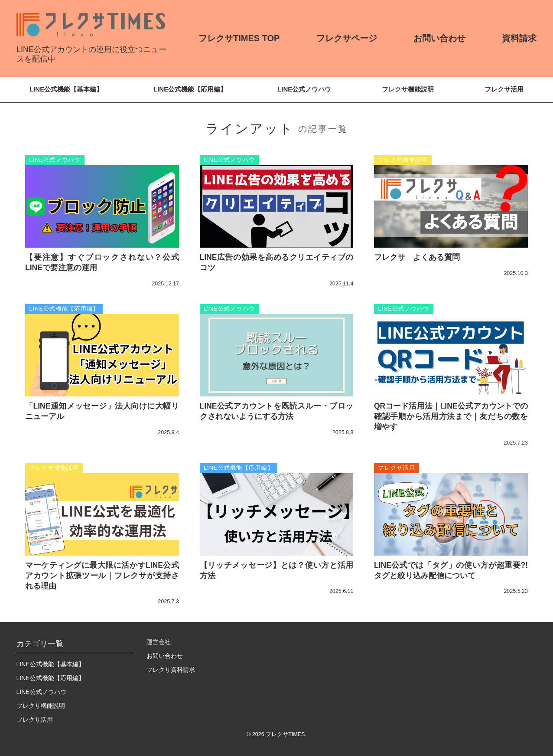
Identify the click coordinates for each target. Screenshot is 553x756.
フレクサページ (347, 38)
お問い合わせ (439, 38)
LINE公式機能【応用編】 (190, 89)
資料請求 (519, 38)
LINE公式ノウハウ (304, 89)
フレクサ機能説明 (408, 89)
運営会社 (159, 642)
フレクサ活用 (504, 89)
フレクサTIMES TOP (239, 38)
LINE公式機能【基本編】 (66, 89)
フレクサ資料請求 (171, 670)
